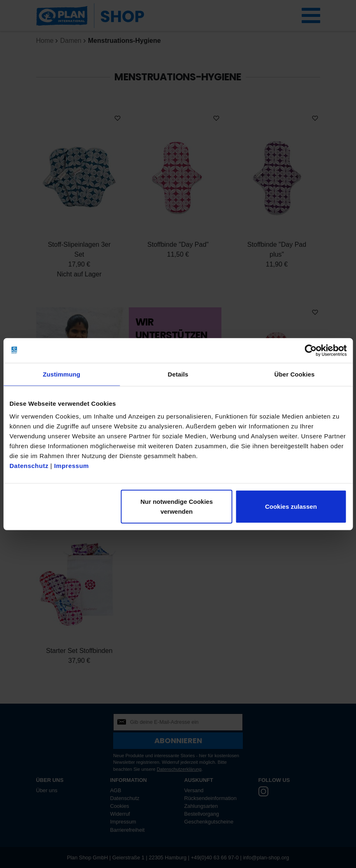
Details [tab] (178, 374)
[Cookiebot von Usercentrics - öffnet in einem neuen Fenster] (311, 350)
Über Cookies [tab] (295, 374)
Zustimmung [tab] (62, 374)
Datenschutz (29, 466)
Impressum (71, 466)
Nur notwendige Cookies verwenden (177, 507)
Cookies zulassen (291, 507)
